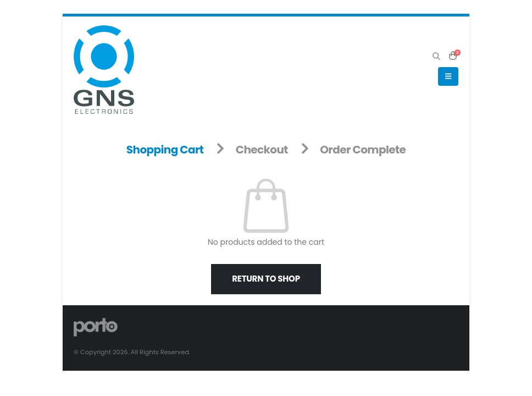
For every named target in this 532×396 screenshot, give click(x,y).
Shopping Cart (165, 150)
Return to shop (266, 279)
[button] (436, 56)
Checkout (262, 150)
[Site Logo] (104, 70)
